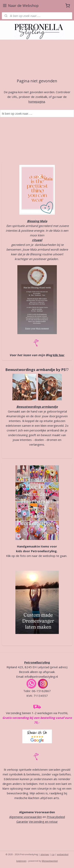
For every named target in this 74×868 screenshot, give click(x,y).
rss (53, 854)
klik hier (59, 355)
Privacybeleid (56, 817)
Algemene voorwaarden (26, 817)
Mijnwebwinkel (50, 861)
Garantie (22, 822)
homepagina (37, 101)
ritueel (37, 240)
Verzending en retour (43, 822)
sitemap (45, 854)
